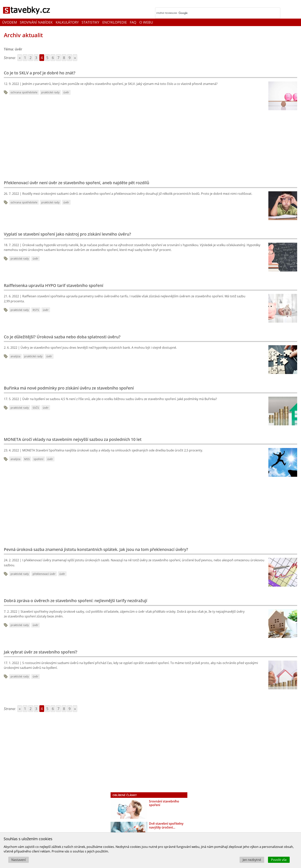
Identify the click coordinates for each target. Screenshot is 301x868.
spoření (38, 459)
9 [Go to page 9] (70, 58)
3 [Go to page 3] (36, 58)
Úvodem (10, 22)
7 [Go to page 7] (58, 58)
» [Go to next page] (75, 58)
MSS (27, 459)
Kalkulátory (67, 22)
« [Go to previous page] (20, 58)
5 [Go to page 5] (47, 58)
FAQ (133, 22)
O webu (146, 22)
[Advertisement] (65, 144)
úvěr (66, 92)
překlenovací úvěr (44, 574)
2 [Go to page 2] (31, 58)
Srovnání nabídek (36, 22)
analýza (15, 356)
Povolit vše (279, 860)
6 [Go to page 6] (53, 58)
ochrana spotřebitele (24, 92)
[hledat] (213, 13)
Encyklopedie (115, 22)
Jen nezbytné (252, 860)
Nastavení (19, 860)
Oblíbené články (125, 795)
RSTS (36, 310)
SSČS (36, 408)
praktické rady (50, 92)
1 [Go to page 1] (25, 58)
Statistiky (90, 22)
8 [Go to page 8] (64, 58)
